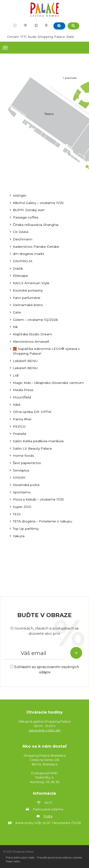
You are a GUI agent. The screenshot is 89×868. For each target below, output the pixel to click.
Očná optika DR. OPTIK (32, 412)
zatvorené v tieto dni (45, 730)
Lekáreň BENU (25, 361)
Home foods (23, 456)
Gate (17, 312)
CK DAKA (21, 232)
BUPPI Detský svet (29, 210)
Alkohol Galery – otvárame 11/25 (38, 203)
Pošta (48, 816)
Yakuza (19, 536)
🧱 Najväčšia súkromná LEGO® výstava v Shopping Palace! (46, 351)
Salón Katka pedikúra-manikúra (38, 441)
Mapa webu (13, 861)
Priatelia (19, 434)
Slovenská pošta (26, 485)
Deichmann (23, 239)
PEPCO (19, 427)
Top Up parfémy (26, 529)
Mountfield (22, 397)
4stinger (20, 195)
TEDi (17, 514)
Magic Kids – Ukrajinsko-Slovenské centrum (48, 383)
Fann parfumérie (27, 298)
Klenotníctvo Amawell (31, 342)
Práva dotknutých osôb (20, 858)
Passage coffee (26, 217)
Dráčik (18, 268)
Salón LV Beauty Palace (32, 448)
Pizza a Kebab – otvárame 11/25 (38, 499)
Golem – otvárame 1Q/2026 (35, 320)
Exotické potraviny (28, 290)
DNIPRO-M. (23, 261)
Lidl (16, 375)
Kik (15, 327)
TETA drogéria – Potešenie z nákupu (42, 521)
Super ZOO (22, 507)
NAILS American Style (31, 283)
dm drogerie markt (28, 254)
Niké (17, 405)
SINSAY (19, 477)
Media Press (23, 390)
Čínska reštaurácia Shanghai (36, 225)
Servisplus (21, 470)
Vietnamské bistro (28, 305)
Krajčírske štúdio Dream (32, 334)
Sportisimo (22, 492)
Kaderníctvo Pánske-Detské (36, 247)
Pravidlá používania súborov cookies (59, 858)
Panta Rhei (22, 419)
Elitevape (20, 276)
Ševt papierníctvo (27, 463)
